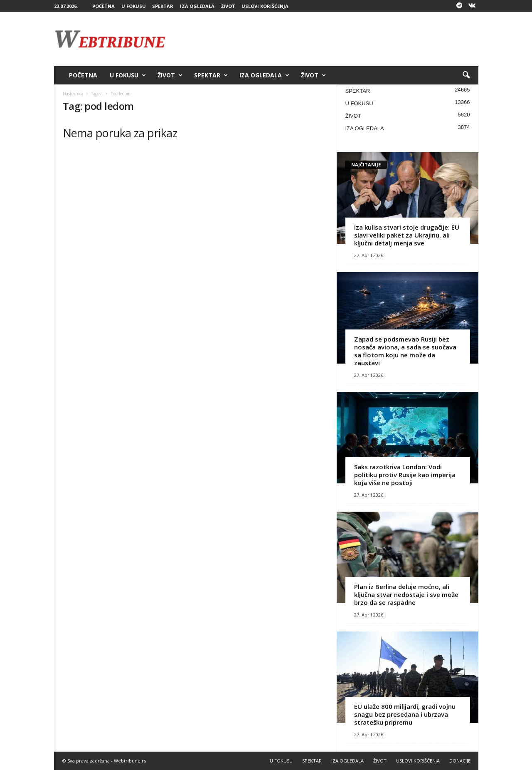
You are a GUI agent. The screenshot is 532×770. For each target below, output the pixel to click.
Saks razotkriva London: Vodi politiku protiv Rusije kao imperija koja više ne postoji (405, 475)
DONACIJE (460, 761)
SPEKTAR (163, 6)
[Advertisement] (327, 39)
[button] (466, 75)
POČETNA (103, 6)
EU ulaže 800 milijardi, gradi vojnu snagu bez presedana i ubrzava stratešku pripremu (405, 714)
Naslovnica (73, 94)
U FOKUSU (134, 6)
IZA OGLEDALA (197, 6)
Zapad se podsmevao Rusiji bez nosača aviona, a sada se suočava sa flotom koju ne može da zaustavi (405, 351)
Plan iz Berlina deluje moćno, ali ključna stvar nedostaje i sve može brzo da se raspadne (406, 594)
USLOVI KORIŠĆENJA (265, 6)
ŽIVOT (228, 6)
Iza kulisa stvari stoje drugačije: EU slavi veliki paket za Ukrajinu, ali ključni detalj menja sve (407, 235)
